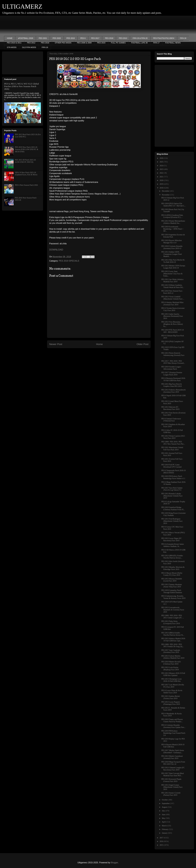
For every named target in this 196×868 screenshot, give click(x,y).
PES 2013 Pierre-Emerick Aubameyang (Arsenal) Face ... (173, 355)
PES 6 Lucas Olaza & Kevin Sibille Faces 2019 (172, 692)
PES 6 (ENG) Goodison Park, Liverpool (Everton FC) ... (172, 216)
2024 (162, 166)
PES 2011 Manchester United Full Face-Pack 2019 (172, 449)
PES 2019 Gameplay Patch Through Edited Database (172, 591)
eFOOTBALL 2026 (26, 38)
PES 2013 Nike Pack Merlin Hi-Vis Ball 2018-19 (173, 261)
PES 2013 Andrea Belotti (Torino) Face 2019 (171, 697)
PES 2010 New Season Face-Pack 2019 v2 (172, 292)
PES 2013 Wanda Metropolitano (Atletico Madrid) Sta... (173, 222)
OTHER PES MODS (63, 43)
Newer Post (56, 344)
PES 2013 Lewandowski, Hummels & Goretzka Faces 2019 (173, 610)
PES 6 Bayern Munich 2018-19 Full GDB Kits (173, 746)
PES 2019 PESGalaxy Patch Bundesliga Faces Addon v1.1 (173, 477)
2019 (162, 184)
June (164, 815)
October (165, 800)
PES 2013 (123, 38)
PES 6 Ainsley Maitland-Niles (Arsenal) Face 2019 (172, 304)
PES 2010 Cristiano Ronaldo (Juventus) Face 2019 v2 (172, 247)
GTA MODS (12, 47)
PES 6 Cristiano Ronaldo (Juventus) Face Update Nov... (173, 726)
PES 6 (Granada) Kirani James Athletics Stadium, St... (173, 545)
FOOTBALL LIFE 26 (139, 43)
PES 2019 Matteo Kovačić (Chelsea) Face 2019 (171, 663)
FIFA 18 (183, 38)
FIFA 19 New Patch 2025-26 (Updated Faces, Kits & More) (26, 174)
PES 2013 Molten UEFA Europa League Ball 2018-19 (173, 267)
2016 (162, 841)
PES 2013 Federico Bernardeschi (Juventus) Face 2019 (173, 391)
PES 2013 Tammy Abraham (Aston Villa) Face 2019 (172, 586)
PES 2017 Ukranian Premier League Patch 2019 (172, 374)
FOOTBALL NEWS (173, 43)
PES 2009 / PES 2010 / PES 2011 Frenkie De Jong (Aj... (173, 646)
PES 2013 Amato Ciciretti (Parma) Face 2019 (171, 794)
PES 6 (83, 38)
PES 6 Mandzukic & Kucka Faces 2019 (172, 715)
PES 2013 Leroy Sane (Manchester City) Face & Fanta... (172, 274)
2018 (162, 188)
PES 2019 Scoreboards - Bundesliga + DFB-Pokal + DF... (172, 229)
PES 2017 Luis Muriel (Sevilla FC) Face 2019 (173, 686)
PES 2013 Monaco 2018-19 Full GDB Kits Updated (173, 674)
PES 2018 (109, 38)
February (165, 829)
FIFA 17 (156, 43)
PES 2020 (57, 38)
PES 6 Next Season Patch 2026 (26, 185)
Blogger (114, 863)
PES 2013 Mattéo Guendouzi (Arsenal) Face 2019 (172, 757)
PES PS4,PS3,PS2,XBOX (164, 38)
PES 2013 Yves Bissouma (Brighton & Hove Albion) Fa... (172, 324)
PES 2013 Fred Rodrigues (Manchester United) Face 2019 (172, 521)
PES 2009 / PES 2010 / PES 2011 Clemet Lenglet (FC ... (173, 617)
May (164, 818)
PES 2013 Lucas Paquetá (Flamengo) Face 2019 (171, 703)
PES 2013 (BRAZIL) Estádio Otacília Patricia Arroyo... (172, 557)
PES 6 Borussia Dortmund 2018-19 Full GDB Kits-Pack (173, 379)
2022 (162, 173)
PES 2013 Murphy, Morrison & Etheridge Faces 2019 (173, 568)
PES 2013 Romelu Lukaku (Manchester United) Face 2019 (172, 496)
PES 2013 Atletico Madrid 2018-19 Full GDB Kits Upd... (173, 640)
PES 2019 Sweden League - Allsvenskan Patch (172, 368)
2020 (162, 180)
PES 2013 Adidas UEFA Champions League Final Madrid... (172, 254)
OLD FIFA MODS (29, 47)
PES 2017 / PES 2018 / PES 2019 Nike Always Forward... (173, 362)
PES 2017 (95, 38)
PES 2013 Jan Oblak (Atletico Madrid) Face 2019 (172, 281)
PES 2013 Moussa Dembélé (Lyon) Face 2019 (172, 580)
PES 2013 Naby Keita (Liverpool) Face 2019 (171, 622)
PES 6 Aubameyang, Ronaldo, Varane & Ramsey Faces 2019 (173, 597)
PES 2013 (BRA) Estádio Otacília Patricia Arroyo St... (173, 634)
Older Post (142, 344)
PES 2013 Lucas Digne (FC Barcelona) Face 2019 (172, 539)
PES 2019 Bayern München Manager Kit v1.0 (172, 242)
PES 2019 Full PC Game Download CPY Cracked (171, 466)
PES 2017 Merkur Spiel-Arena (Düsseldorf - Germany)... (173, 751)
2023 (162, 169)
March (164, 826)
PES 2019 (71, 38)
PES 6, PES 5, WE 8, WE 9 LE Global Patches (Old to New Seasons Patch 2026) (21, 86)
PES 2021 (43, 38)
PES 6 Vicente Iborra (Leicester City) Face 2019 (173, 309)
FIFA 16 (45, 47)
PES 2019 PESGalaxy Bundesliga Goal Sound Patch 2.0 (173, 733)
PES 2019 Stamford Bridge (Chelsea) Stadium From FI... (173, 508)
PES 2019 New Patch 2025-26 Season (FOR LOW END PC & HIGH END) (27, 149)
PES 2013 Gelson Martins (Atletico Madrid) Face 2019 (173, 657)
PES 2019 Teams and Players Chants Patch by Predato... (172, 720)
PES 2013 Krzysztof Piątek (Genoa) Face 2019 (171, 780)
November (166, 195)
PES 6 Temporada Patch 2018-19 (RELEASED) (173, 472)
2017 (162, 838)
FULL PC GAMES (118, 43)
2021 (162, 177)
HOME (10, 38)
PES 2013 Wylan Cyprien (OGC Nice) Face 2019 (173, 437)
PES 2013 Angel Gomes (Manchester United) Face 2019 (172, 787)
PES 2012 (31, 43)
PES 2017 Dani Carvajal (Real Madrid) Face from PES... (173, 774)
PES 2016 (45, 43)
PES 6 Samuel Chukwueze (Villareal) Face (171, 420)
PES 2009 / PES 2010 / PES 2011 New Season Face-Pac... (173, 443)
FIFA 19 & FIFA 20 (140, 38)
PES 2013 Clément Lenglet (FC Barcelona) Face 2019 (173, 769)
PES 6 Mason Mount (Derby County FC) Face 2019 (172, 574)
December (166, 191)
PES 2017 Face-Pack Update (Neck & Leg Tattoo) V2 (172, 489)
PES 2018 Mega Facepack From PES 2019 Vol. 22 (173, 763)
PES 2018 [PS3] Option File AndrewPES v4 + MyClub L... (174, 205)
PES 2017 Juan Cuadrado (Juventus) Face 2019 (171, 651)
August (165, 807)
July (164, 811)
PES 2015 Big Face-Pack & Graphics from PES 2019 (172, 385)
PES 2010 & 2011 (14, 43)
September (166, 803)
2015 (162, 845)
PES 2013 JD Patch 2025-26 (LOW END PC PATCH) (25, 161)
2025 (162, 162)
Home (99, 344)
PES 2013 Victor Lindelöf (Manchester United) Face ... (173, 298)
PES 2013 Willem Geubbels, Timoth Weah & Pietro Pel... (173, 286)
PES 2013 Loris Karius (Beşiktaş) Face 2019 (170, 669)
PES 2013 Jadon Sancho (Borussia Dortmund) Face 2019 (172, 316)
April (164, 822)
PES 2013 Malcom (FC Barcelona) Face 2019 (170, 408)
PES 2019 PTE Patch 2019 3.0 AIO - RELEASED (173, 331)
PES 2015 (101, 43)
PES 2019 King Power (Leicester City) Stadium (174, 514)
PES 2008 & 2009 (84, 43)
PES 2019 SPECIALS (69, 261)
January (165, 833)
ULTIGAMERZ (22, 6)
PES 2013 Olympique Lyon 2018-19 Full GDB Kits (171, 680)
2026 (162, 158)
